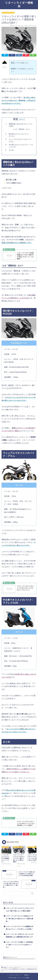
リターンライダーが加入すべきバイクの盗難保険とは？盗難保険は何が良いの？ (20, 936)
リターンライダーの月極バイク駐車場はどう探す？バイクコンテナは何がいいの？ (20, 945)
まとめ (11, 150)
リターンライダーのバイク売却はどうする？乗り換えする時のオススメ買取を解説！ (20, 919)
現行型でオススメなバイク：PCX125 (19, 135)
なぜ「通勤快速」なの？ (22, 129)
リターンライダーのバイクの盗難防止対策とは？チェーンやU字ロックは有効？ (20, 928)
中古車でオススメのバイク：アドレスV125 (21, 146)
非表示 (22, 120)
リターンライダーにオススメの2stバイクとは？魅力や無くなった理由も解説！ (20, 910)
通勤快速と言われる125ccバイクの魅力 (21, 125)
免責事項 (26, 975)
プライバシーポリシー (15, 975)
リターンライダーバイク (8, 13)
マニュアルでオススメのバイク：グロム (21, 140)
